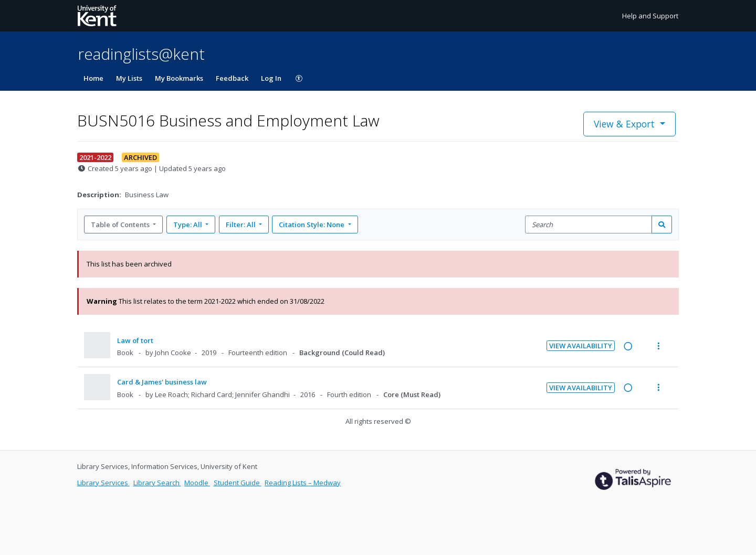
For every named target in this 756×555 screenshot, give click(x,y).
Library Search (157, 483)
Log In (271, 78)
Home (93, 78)
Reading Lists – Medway (303, 483)
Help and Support (650, 16)
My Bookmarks (179, 78)
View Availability (581, 346)
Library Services (103, 483)
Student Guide (238, 483)
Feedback (232, 78)
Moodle (197, 483)
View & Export (626, 124)
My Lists (129, 78)
